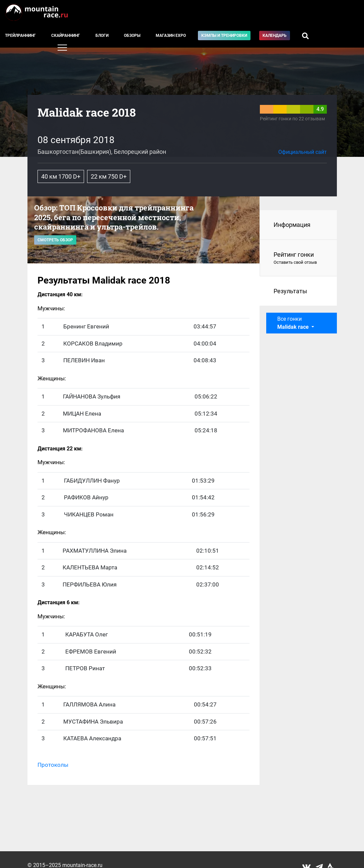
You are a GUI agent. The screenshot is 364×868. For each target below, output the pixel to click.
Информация (292, 225)
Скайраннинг (66, 36)
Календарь (275, 36)
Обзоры (132, 36)
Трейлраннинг (20, 36)
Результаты (290, 291)
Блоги (102, 36)
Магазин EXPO (171, 36)
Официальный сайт (303, 152)
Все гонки (294, 323)
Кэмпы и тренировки (224, 36)
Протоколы (53, 765)
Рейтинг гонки (299, 258)
